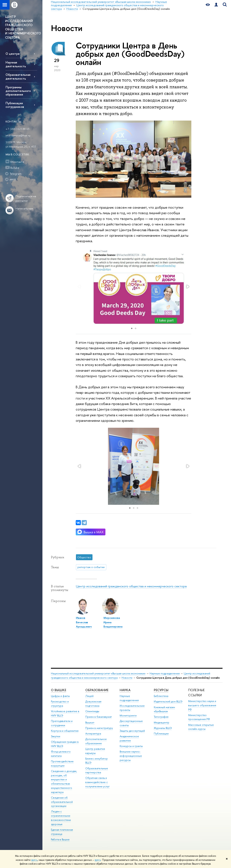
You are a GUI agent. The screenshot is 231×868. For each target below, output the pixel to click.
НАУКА (125, 690)
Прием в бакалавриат (99, 717)
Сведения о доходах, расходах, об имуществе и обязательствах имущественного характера (64, 782)
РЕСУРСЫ (161, 690)
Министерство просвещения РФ (199, 717)
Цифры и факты (60, 696)
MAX (13, 179)
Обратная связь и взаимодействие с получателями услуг (97, 782)
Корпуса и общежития (65, 731)
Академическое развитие (129, 738)
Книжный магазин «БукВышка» (164, 709)
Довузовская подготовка (93, 704)
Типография (161, 717)
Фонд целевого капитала (61, 754)
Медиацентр (162, 722)
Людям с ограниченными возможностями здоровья (61, 818)
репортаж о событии (91, 567)
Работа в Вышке (60, 839)
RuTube (15, 168)
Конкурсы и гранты (131, 746)
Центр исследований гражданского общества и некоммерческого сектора (131, 586)
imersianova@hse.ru (18, 135)
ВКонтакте (17, 162)
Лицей (89, 696)
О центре (13, 54)
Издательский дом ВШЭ (168, 701)
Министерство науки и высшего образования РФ (202, 705)
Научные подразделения (165, 673)
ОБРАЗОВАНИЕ (97, 690)
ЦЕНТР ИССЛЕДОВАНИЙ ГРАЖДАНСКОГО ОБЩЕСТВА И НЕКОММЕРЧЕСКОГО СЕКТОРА (23, 27)
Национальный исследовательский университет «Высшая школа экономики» (98, 673)
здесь (34, 860)
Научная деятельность (16, 64)
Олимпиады (92, 711)
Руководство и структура (60, 704)
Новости (127, 678)
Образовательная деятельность (18, 76)
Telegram (16, 174)
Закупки (56, 736)
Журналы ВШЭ (163, 728)
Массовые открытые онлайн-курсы (201, 727)
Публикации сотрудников (15, 105)
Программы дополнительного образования (18, 91)
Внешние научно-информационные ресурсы (131, 756)
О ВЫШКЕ (59, 690)
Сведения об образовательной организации (62, 802)
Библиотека (161, 696)
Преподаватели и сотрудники (62, 723)
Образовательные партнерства (97, 770)
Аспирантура (93, 734)
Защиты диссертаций (132, 731)
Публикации (161, 734)
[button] (188, 287)
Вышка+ (90, 722)
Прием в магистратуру (99, 728)
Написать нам (24, 209)
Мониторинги (128, 715)
